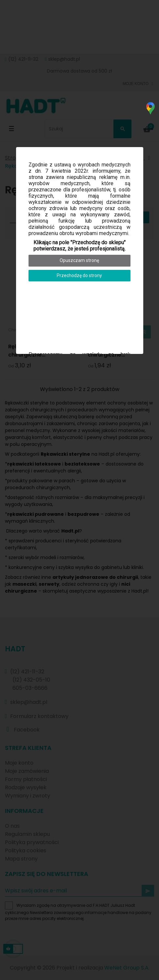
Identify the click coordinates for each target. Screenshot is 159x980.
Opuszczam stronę (79, 260)
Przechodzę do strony (79, 275)
